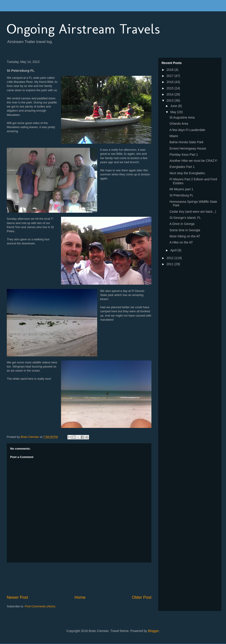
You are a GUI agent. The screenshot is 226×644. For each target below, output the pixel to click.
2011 (171, 264)
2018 (171, 70)
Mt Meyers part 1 (181, 189)
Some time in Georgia (185, 230)
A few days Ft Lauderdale (187, 130)
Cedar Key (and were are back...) (193, 212)
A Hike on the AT (181, 242)
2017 (171, 76)
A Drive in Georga (182, 224)
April (174, 250)
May (174, 112)
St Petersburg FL (181, 195)
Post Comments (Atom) (40, 606)
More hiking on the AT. (185, 236)
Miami (174, 136)
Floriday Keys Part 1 (184, 155)
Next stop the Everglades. (188, 173)
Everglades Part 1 (182, 167)
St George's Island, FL (185, 218)
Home (80, 597)
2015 (171, 88)
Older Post (142, 597)
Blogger (153, 631)
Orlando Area (179, 124)
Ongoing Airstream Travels (83, 29)
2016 (171, 82)
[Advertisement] (89, 579)
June (174, 106)
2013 (171, 100)
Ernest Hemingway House (188, 148)
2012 (171, 258)
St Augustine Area (182, 117)
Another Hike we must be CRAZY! (193, 161)
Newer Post (17, 597)
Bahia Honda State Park (186, 142)
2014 (171, 94)
